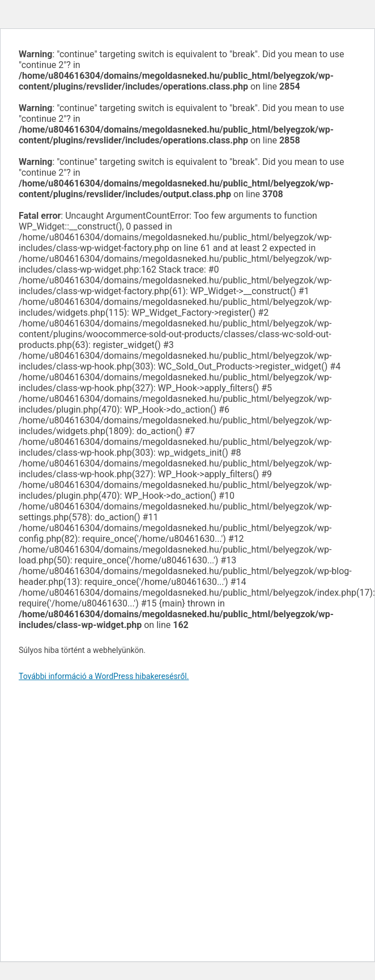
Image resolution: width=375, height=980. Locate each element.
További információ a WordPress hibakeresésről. (104, 676)
